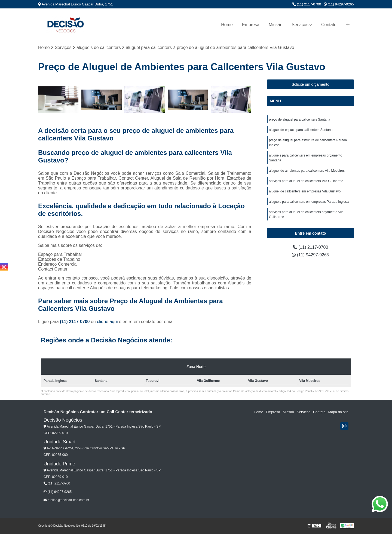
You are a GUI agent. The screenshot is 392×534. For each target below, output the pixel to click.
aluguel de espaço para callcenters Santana (301, 130)
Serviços (300, 25)
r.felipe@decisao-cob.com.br (66, 500)
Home (227, 25)
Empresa (251, 25)
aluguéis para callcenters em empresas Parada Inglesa (309, 202)
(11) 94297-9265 (339, 4)
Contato (329, 25)
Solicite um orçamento (310, 84)
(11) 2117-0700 (307, 4)
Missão (276, 25)
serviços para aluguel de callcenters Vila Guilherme (306, 181)
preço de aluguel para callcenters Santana (300, 119)
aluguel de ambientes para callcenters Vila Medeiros (307, 171)
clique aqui (107, 322)
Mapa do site (338, 412)
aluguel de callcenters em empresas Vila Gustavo (305, 191)
